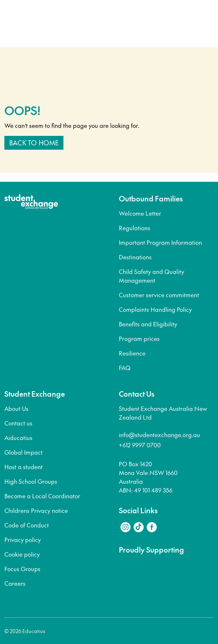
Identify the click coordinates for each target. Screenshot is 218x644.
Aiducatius (18, 437)
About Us (16, 408)
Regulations (135, 228)
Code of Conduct (27, 525)
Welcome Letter (140, 213)
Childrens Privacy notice (36, 510)
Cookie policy (22, 554)
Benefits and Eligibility (148, 324)
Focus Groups (22, 569)
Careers (15, 583)
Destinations (135, 257)
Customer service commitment (159, 295)
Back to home (34, 143)
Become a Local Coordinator (42, 496)
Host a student (24, 467)
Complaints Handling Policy (155, 309)
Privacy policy (23, 539)
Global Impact (24, 452)
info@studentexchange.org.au (159, 435)
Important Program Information (160, 242)
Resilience (132, 353)
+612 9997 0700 (140, 445)
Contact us (18, 423)
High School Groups (31, 481)
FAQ (125, 368)
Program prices (139, 338)
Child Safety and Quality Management (151, 276)
